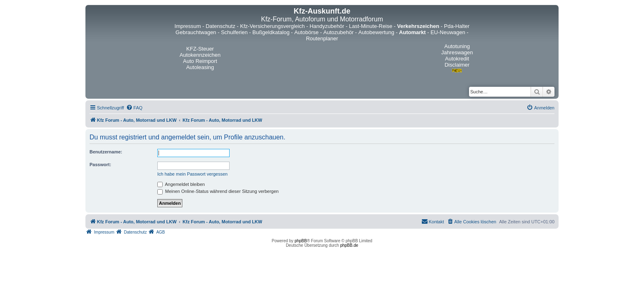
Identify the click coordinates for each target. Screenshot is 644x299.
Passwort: (100, 165)
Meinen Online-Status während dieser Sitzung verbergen (218, 191)
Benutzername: (106, 152)
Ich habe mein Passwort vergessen (192, 174)
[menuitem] (134, 108)
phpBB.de (349, 245)
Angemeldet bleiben (181, 184)
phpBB (301, 241)
